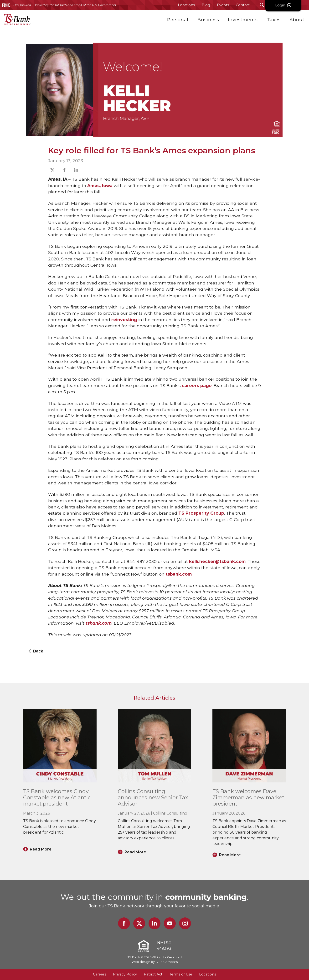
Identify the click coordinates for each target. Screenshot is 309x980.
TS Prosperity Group (201, 513)
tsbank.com (179, 574)
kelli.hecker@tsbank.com (217, 561)
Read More (41, 849)
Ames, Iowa (100, 186)
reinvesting (124, 320)
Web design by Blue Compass (155, 962)
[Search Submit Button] (262, 5)
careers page (197, 386)
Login (291, 5)
